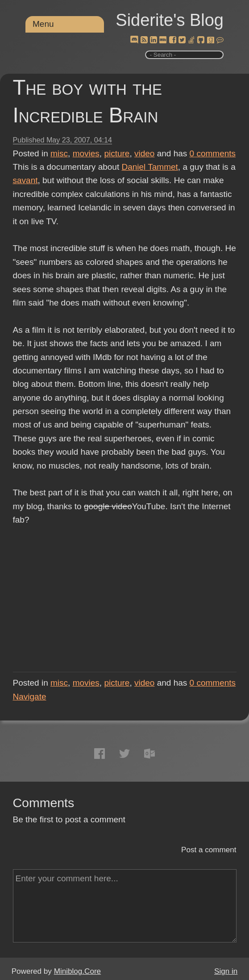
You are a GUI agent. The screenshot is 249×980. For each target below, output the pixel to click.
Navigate (30, 697)
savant (25, 180)
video (144, 153)
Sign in (226, 971)
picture (117, 153)
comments (213, 153)
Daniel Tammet (149, 167)
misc (59, 153)
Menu (43, 24)
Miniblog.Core (77, 971)
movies (86, 153)
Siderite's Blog (170, 20)
